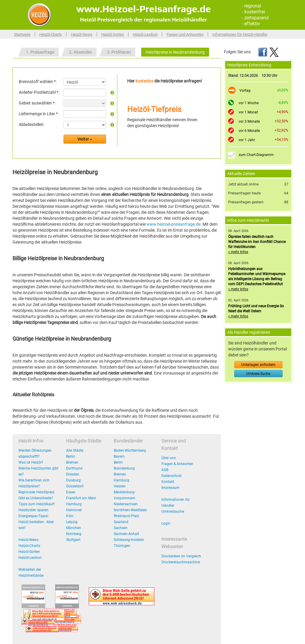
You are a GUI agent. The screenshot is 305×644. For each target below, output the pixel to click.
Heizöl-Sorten (113, 34)
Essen (71, 492)
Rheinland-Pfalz (126, 516)
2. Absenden (81, 52)
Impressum (171, 488)
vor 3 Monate (249, 121)
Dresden (73, 474)
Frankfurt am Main (81, 498)
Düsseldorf (75, 486)
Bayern (119, 456)
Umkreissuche (173, 512)
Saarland (121, 522)
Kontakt (168, 482)
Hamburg (74, 504)
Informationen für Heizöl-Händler (240, 34)
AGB (165, 470)
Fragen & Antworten (177, 464)
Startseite (22, 34)
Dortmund (74, 468)
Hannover (74, 510)
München (74, 528)
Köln (70, 516)
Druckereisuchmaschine (181, 562)
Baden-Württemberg (130, 450)
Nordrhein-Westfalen (130, 510)
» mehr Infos (238, 252)
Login (166, 523)
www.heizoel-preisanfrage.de (173, 224)
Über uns (169, 458)
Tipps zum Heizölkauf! (36, 504)
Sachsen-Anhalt (126, 534)
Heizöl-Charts (51, 34)
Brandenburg (124, 468)
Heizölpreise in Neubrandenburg (175, 52)
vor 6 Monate (249, 131)
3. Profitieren (119, 52)
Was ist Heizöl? (31, 462)
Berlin (71, 456)
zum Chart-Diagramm (256, 155)
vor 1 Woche (249, 103)
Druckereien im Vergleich (181, 556)
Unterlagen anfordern (258, 365)
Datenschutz (172, 476)
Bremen (72, 462)
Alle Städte (75, 450)
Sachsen (121, 528)
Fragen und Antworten (185, 34)
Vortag (245, 91)
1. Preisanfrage (40, 52)
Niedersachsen (126, 504)
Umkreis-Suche (258, 374)
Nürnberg (74, 534)
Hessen (120, 486)
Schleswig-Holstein (129, 540)
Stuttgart (73, 540)
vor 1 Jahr (247, 140)
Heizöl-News (82, 34)
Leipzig (72, 522)
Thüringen (122, 546)
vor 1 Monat (248, 112)
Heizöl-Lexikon (145, 34)
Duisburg (73, 480)
